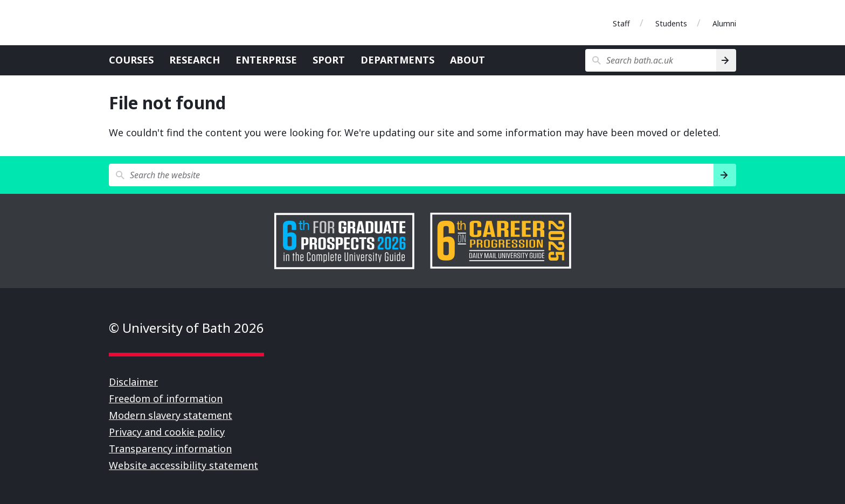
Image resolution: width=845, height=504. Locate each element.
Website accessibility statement (183, 465)
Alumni (724, 23)
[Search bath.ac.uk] (651, 60)
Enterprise (266, 60)
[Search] (726, 60)
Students (671, 23)
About (467, 60)
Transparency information (170, 449)
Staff (621, 23)
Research (195, 60)
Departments (397, 60)
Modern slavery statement (171, 415)
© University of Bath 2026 (186, 328)
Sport (329, 60)
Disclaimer (133, 382)
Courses (131, 60)
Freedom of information (166, 398)
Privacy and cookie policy (167, 432)
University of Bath (157, 23)
